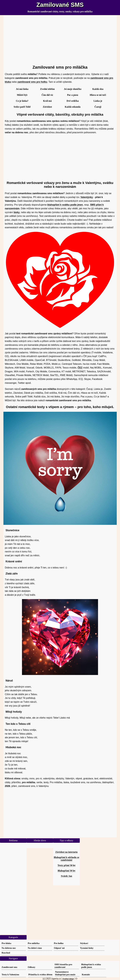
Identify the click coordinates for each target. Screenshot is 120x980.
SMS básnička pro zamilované (63, 966)
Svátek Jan (66, 876)
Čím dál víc (47, 95)
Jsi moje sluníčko (73, 89)
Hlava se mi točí (98, 95)
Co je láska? (22, 101)
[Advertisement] (60, 39)
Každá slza (98, 89)
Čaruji (98, 107)
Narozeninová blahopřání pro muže (65, 973)
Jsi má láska (22, 89)
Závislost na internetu (66, 852)
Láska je (98, 101)
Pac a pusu (73, 95)
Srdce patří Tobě (22, 107)
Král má (47, 101)
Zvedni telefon (47, 89)
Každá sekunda (73, 107)
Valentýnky (87, 197)
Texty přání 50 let (67, 865)
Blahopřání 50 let (66, 871)
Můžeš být (22, 95)
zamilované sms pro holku (32, 82)
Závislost (47, 107)
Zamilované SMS (60, 5)
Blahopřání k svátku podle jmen (91, 966)
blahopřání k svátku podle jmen (65, 205)
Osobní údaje (68, 979)
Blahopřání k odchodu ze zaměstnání (66, 859)
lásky (17, 212)
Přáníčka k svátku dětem (40, 974)
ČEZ (80, 368)
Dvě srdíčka (73, 101)
